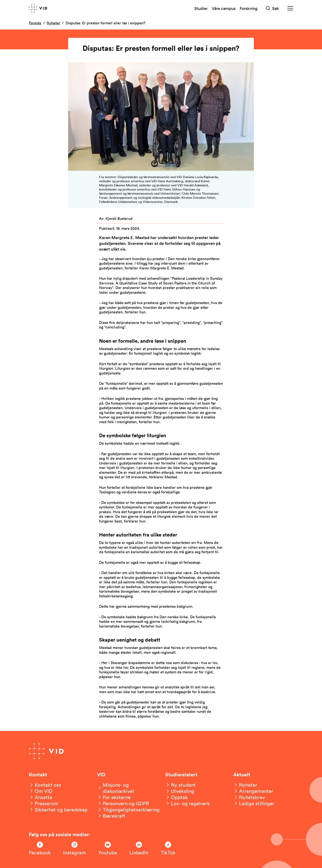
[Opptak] (176, 797)
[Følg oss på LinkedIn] (139, 849)
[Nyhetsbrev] (249, 797)
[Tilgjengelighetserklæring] (128, 810)
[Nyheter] (245, 785)
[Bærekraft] (111, 816)
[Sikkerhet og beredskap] (58, 810)
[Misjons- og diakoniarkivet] (127, 788)
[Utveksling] (180, 791)
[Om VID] (41, 791)
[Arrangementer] (253, 791)
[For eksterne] (114, 797)
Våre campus (224, 8)
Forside (35, 23)
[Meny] (290, 8)
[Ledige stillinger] (254, 803)
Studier (201, 8)
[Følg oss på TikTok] (168, 849)
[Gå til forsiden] (38, 8)
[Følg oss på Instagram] (75, 849)
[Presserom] (44, 803)
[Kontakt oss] (45, 785)
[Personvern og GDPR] (123, 803)
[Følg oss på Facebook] (40, 849)
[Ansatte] (41, 797)
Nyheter (53, 23)
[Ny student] (180, 785)
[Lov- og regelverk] (188, 803)
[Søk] (272, 8)
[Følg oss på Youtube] (108, 849)
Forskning (249, 8)
